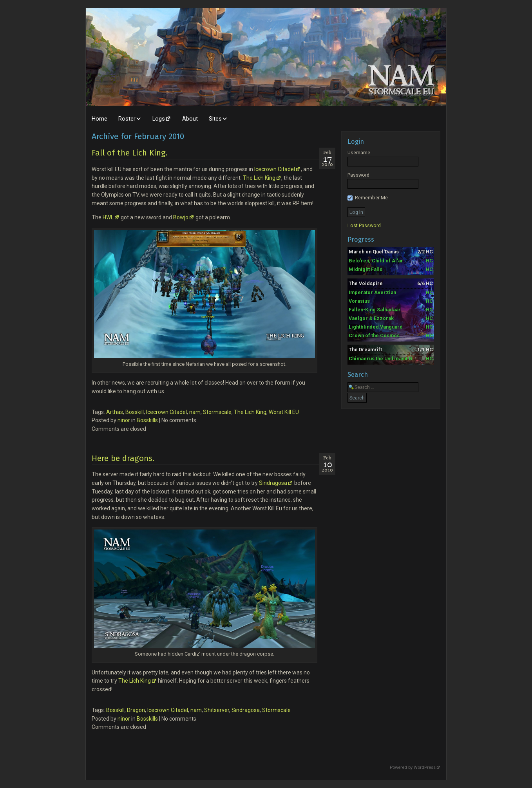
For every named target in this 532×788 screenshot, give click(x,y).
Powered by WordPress (413, 767)
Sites (215, 119)
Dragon (136, 710)
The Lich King (259, 178)
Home (100, 119)
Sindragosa (273, 483)
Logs (159, 119)
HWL (108, 217)
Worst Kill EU (284, 412)
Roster (127, 119)
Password (358, 175)
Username (359, 153)
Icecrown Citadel (275, 169)
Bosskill (135, 412)
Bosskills (147, 420)
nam (195, 412)
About (190, 119)
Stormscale (217, 412)
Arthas (115, 412)
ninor (124, 420)
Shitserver (217, 710)
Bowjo (181, 217)
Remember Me (368, 198)
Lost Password (364, 225)
